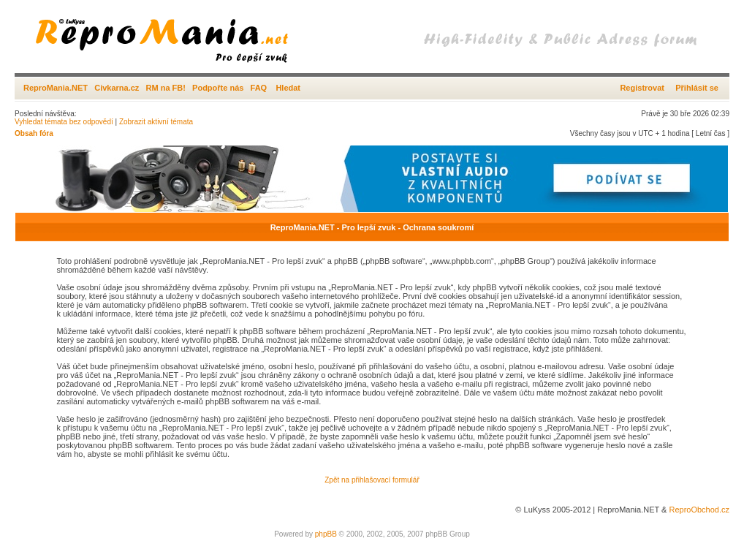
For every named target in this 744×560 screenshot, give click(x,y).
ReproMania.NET (56, 88)
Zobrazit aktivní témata (156, 122)
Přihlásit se (697, 88)
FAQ (259, 88)
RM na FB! (166, 88)
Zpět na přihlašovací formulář (372, 480)
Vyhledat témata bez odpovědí (64, 122)
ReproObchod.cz (699, 510)
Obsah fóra (34, 133)
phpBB (326, 534)
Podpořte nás (218, 88)
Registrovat (642, 88)
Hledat (288, 88)
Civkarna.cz (117, 88)
